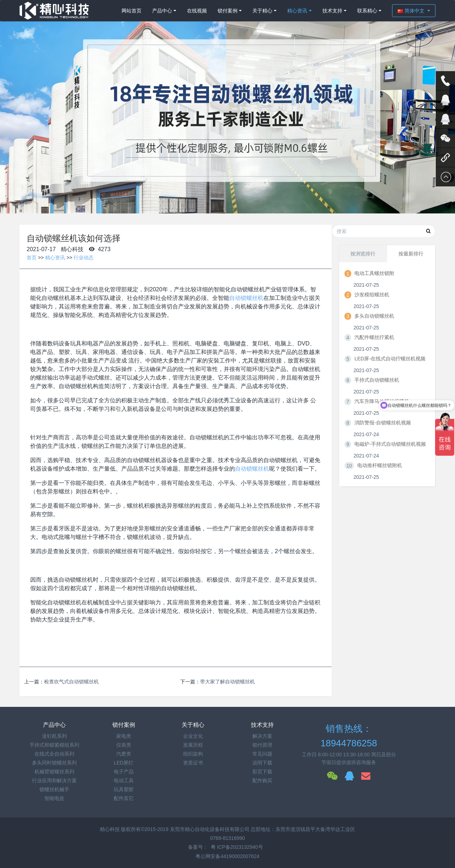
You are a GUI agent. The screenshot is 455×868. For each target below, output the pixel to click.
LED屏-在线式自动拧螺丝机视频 (390, 359)
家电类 (124, 736)
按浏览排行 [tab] (363, 254)
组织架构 (193, 754)
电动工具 (124, 780)
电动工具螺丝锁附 (374, 273)
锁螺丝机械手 (54, 789)
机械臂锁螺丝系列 (54, 772)
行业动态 (84, 258)
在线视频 (197, 11)
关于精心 (262, 11)
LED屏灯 (124, 763)
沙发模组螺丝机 (372, 295)
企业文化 (193, 736)
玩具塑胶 (124, 789)
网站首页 (132, 11)
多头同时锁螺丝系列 (54, 763)
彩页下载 (262, 772)
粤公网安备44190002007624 (227, 856)
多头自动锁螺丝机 (374, 316)
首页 (32, 258)
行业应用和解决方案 (54, 780)
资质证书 (193, 763)
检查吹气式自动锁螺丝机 (71, 682)
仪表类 (124, 745)
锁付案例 (227, 11)
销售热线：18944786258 (349, 736)
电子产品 (124, 772)
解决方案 (262, 736)
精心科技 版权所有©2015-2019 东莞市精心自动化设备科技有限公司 (175, 829)
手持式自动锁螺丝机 (377, 380)
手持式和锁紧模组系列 (54, 745)
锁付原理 (262, 745)
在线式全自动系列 (54, 754)
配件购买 (262, 780)
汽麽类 (124, 754)
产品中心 (162, 11)
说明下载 (262, 763)
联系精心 (367, 11)
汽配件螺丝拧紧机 (374, 337)
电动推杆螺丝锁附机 (380, 465)
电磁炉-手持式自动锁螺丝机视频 (390, 444)
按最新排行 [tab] (411, 254)
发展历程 (193, 745)
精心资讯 (297, 11)
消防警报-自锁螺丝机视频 (383, 423)
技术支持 (332, 11)
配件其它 (124, 798)
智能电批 (54, 798)
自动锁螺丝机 (246, 298)
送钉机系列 (54, 736)
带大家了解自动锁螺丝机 (227, 682)
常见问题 (262, 754)
